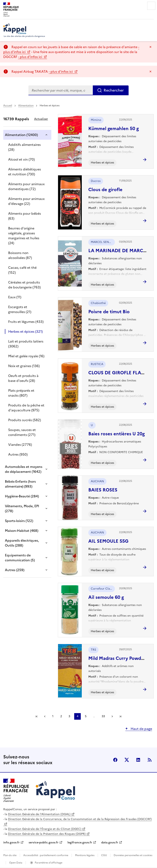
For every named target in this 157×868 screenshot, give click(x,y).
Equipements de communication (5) (20, 558)
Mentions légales (85, 855)
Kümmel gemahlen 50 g (114, 129)
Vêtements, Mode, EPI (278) (22, 508)
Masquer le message (150, 47)
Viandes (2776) (20, 445)
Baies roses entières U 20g (117, 434)
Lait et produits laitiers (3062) (26, 344)
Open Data (16, 863)
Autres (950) (18, 454)
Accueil (8, 106)
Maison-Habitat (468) (22, 531)
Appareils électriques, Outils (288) (22, 543)
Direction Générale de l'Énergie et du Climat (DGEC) (45, 829)
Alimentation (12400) (21, 135)
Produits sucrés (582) (25, 420)
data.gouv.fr (110, 842)
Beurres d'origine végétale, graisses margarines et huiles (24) (24, 236)
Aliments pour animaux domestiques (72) (26, 186)
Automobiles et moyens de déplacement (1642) (24, 469)
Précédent (45, 716)
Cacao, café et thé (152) (22, 270)
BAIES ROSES (103, 490)
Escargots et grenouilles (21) (20, 309)
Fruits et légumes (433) (26, 322)
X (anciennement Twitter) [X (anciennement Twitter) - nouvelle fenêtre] (127, 760)
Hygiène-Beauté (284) (22, 496)
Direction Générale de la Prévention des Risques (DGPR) (47, 834)
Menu (151, 6)
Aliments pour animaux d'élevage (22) (26, 201)
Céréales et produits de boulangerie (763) (24, 285)
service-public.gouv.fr (44, 842)
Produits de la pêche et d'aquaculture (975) (26, 408)
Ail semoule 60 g (106, 597)
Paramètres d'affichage (49, 863)
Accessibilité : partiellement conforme (46, 855)
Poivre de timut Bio (109, 312)
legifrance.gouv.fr (80, 842)
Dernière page (120, 716)
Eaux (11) (15, 297)
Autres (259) (15, 570)
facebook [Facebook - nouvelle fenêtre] (115, 760)
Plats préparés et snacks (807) (21, 393)
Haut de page (141, 729)
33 (103, 716)
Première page (37, 716)
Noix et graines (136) (24, 366)
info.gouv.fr (11, 842)
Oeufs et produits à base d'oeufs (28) (23, 378)
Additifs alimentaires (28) (24, 147)
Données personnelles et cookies (133, 855)
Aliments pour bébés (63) (25, 216)
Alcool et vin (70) (21, 159)
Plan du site (10, 855)
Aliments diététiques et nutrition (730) (25, 172)
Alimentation (26, 106)
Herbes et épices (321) (25, 331)
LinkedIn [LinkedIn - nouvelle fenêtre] (138, 760)
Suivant (112, 716)
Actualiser (41, 119)
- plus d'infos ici (30, 57)
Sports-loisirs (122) (19, 521)
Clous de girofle (105, 190)
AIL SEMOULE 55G (108, 541)
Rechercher (114, 90)
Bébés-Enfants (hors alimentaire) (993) (20, 484)
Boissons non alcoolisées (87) (20, 255)
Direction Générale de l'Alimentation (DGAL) (39, 814)
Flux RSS (150, 760)
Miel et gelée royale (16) (26, 356)
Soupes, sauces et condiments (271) (22, 432)
